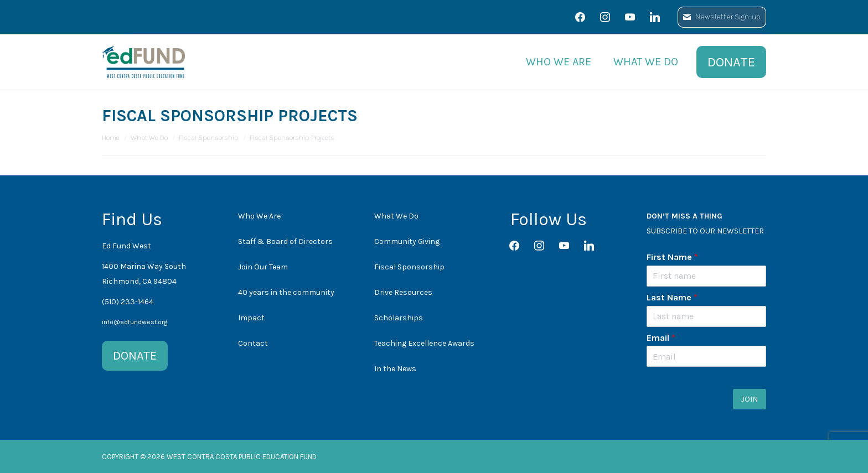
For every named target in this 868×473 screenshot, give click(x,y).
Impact (251, 318)
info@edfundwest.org (135, 322)
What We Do (396, 216)
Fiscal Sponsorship (409, 267)
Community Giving (407, 241)
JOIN (750, 399)
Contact (253, 343)
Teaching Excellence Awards (424, 343)
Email (661, 338)
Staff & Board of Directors (285, 241)
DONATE (135, 356)
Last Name (672, 297)
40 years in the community (286, 292)
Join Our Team (263, 267)
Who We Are (259, 216)
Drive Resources (403, 292)
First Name (672, 257)
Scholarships (399, 318)
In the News (395, 369)
